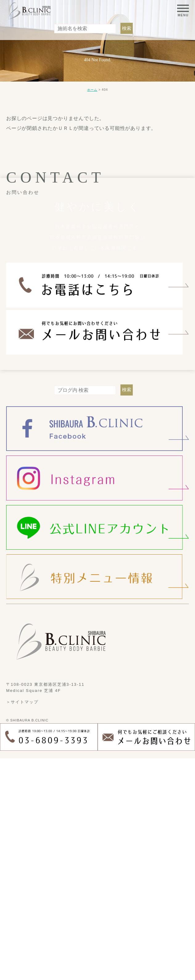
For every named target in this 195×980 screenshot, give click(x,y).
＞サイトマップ (22, 924)
